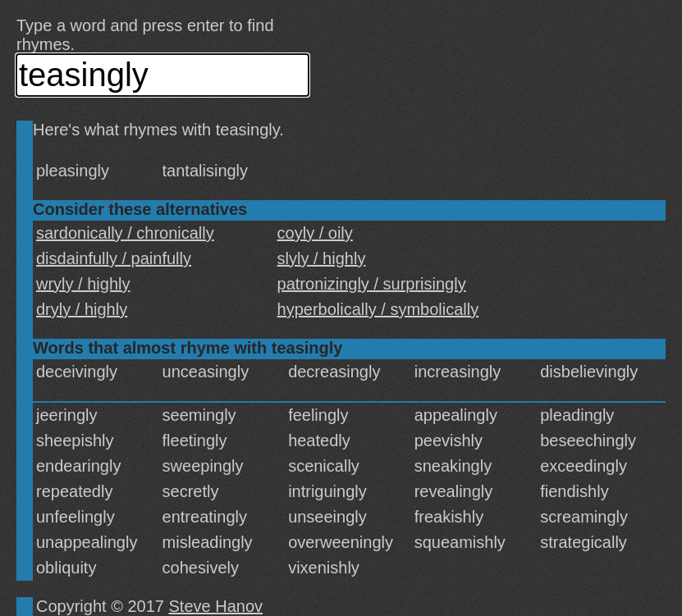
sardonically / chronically (125, 233)
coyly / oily (315, 233)
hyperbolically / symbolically (378, 309)
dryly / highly (82, 309)
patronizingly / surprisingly (372, 284)
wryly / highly (83, 284)
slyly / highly (322, 258)
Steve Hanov (216, 606)
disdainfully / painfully (114, 258)
